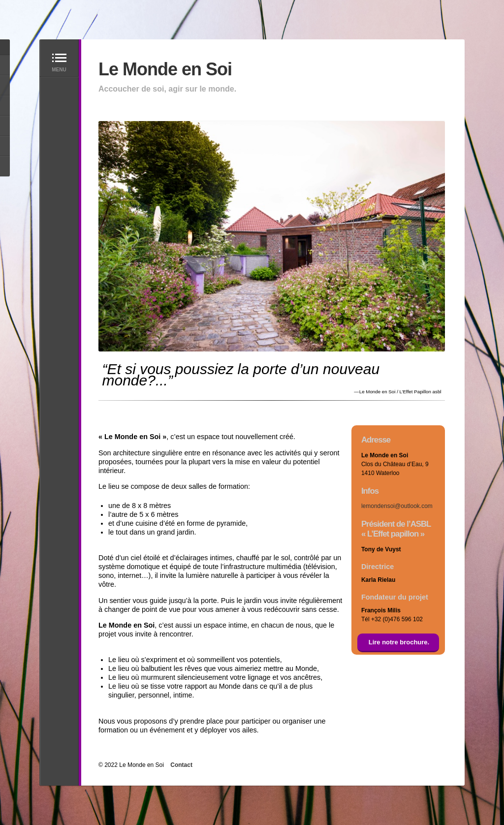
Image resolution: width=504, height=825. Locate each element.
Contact (181, 765)
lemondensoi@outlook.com (397, 506)
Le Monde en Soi (165, 69)
